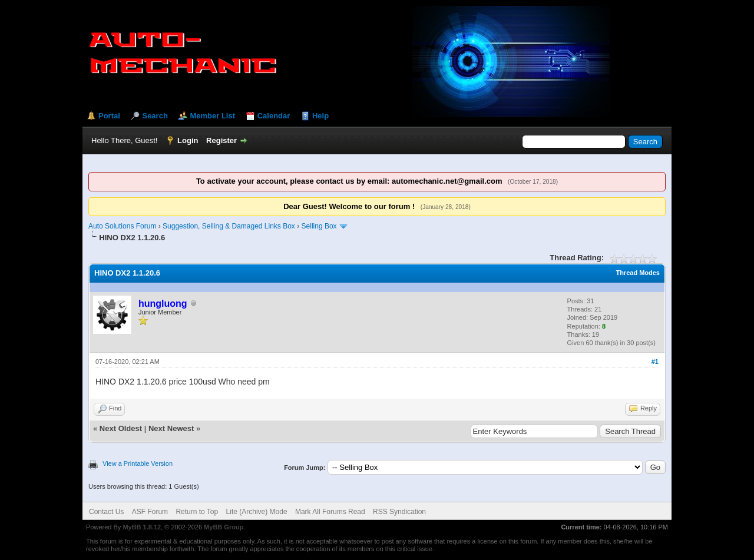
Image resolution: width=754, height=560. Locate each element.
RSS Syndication (399, 512)
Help (320, 116)
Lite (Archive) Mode (257, 512)
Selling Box (319, 226)
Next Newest (171, 428)
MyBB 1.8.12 (142, 527)
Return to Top (197, 512)
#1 (655, 362)
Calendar (274, 116)
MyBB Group (224, 527)
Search (155, 116)
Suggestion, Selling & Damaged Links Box (229, 226)
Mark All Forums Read (330, 512)
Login (188, 140)
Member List (212, 116)
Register (221, 140)
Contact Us (106, 512)
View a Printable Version (138, 463)
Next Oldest (121, 428)
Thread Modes (638, 273)
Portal (109, 116)
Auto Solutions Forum (122, 226)
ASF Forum (150, 512)
